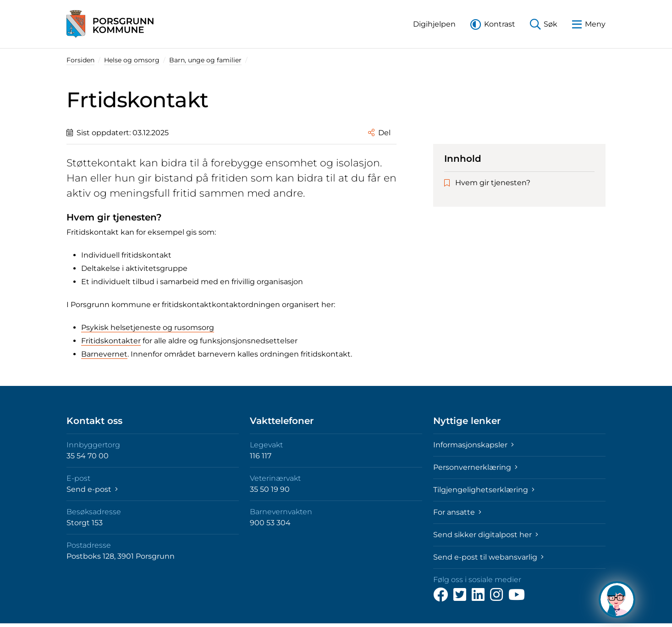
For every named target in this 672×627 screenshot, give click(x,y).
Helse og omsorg (132, 60)
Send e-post (92, 489)
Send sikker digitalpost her (486, 535)
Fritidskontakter (111, 341)
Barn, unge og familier (205, 60)
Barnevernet (104, 354)
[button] (434, 24)
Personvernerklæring (475, 467)
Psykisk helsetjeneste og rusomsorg (148, 327)
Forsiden (80, 60)
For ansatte (457, 512)
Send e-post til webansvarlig (488, 557)
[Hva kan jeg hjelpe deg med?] (617, 599)
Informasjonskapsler (474, 445)
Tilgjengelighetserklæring (484, 490)
